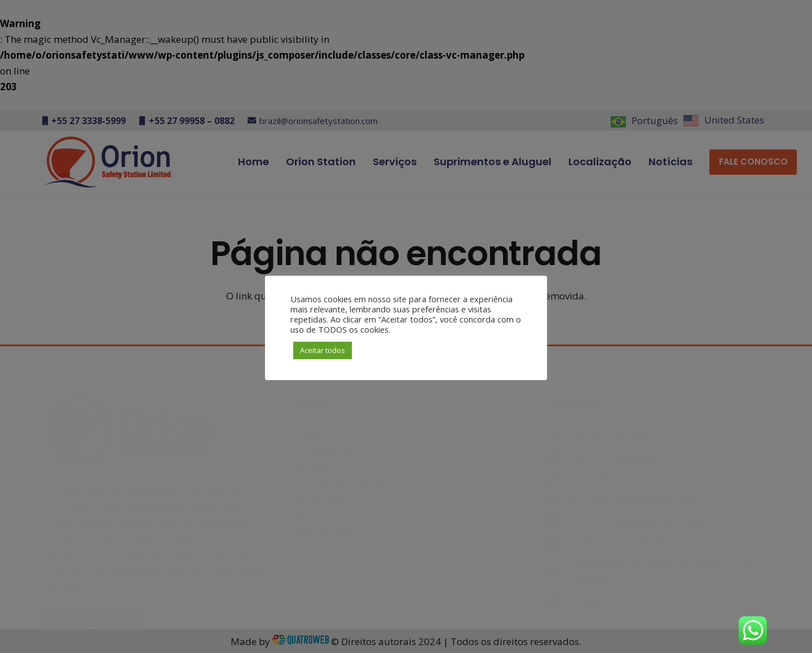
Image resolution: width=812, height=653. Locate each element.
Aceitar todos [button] (323, 350)
